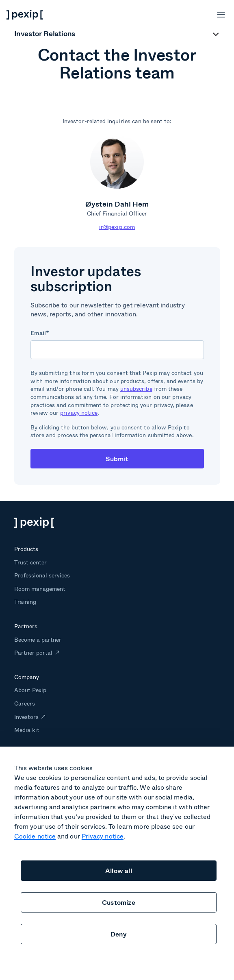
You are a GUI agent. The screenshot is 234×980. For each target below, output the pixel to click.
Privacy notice (103, 836)
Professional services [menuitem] (42, 575)
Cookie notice (35, 836)
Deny (119, 934)
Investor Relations (45, 34)
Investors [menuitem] (26, 717)
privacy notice (79, 413)
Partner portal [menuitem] (34, 652)
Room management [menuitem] (40, 589)
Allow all (119, 870)
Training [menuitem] (25, 602)
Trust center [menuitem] (30, 562)
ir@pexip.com (117, 227)
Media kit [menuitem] (27, 730)
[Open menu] (221, 15)
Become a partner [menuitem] (38, 639)
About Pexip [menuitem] (30, 690)
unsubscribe (136, 389)
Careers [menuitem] (25, 703)
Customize (119, 902)
